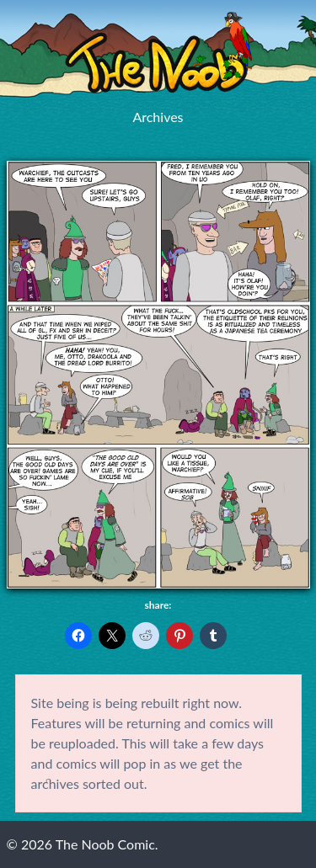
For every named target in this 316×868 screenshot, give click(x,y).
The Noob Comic (158, 53)
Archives (158, 117)
